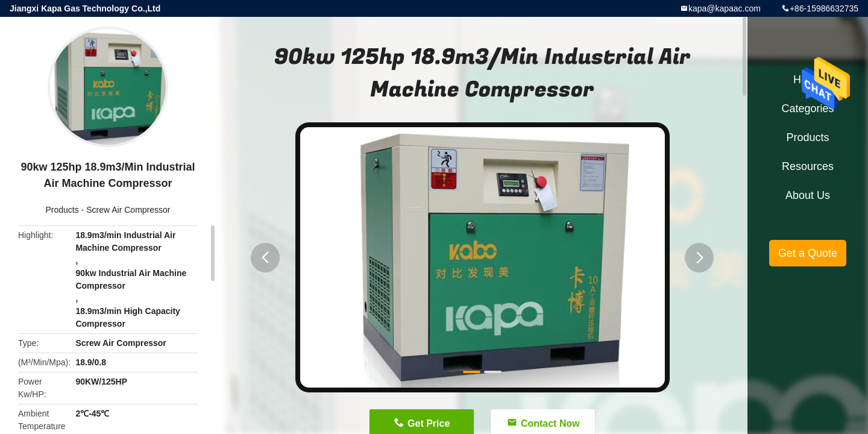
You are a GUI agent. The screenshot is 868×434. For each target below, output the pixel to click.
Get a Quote (808, 253)
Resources (808, 166)
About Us (808, 195)
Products (62, 210)
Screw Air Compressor (128, 210)
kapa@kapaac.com (725, 8)
